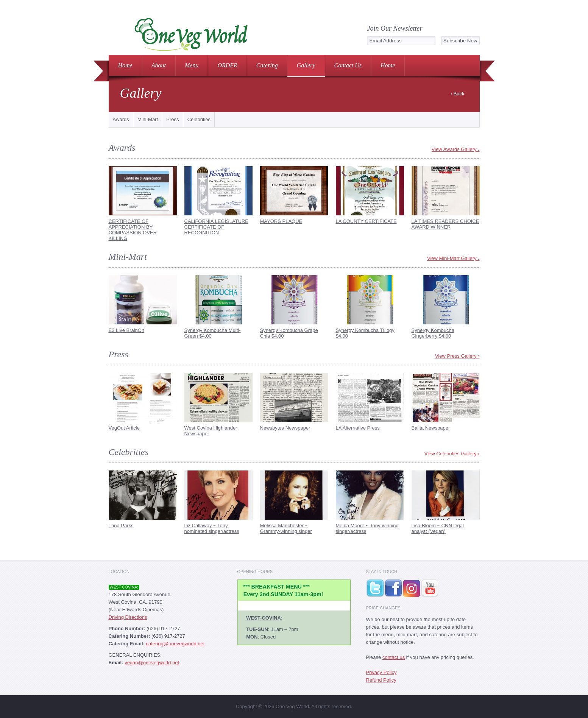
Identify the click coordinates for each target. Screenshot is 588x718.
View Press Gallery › (457, 356)
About (159, 65)
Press (172, 119)
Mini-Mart (148, 119)
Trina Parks (121, 526)
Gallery (306, 65)
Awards (121, 119)
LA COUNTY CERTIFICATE (366, 221)
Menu (192, 65)
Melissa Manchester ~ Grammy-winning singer (286, 528)
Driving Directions (128, 617)
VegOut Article (124, 428)
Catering (267, 65)
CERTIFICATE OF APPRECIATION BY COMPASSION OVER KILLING (133, 230)
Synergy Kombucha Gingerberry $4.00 (433, 333)
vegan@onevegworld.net (152, 663)
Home (125, 65)
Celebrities (199, 119)
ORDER (227, 65)
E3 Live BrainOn (127, 330)
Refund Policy (381, 680)
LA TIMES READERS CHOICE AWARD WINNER (445, 224)
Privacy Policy (381, 672)
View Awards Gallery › (456, 149)
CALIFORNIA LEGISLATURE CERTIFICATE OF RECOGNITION (217, 227)
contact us (394, 657)
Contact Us (348, 65)
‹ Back (458, 94)
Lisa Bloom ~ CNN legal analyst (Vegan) (438, 528)
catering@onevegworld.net (175, 644)
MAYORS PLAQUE (281, 221)
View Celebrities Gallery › (452, 454)
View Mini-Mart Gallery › (453, 258)
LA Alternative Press (358, 428)
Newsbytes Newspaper (285, 428)
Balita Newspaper (431, 428)
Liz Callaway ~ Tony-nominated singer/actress (212, 528)
